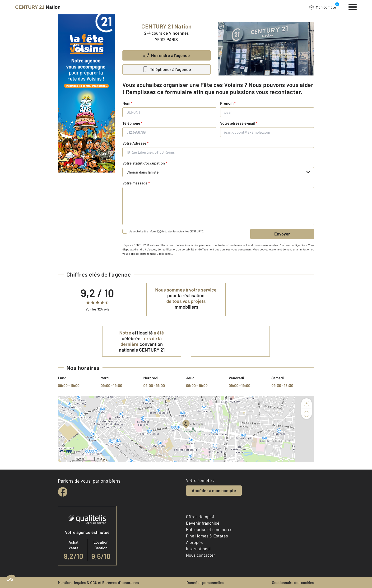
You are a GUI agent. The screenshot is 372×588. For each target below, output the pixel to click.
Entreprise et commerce (209, 529)
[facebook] (63, 492)
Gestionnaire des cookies (293, 582)
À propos (194, 542)
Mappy (104, 459)
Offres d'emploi (200, 517)
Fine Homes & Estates (207, 536)
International (198, 549)
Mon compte (323, 7)
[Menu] (353, 6)
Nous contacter (201, 555)
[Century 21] (38, 7)
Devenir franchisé (203, 523)
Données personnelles (205, 582)
